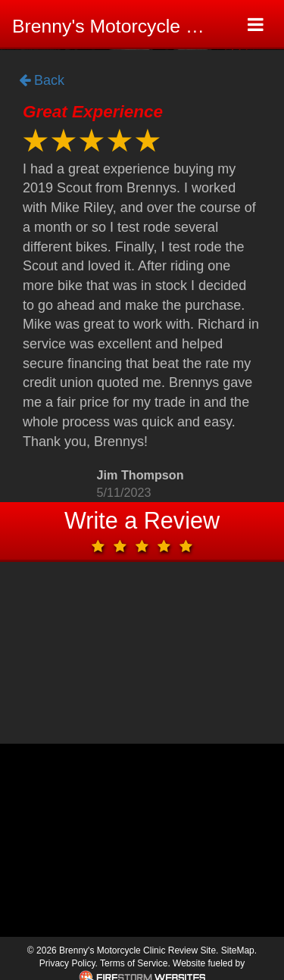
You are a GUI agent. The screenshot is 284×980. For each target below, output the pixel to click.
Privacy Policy (67, 963)
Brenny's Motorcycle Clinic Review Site (119, 26)
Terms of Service (134, 963)
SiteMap (238, 950)
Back (42, 81)
